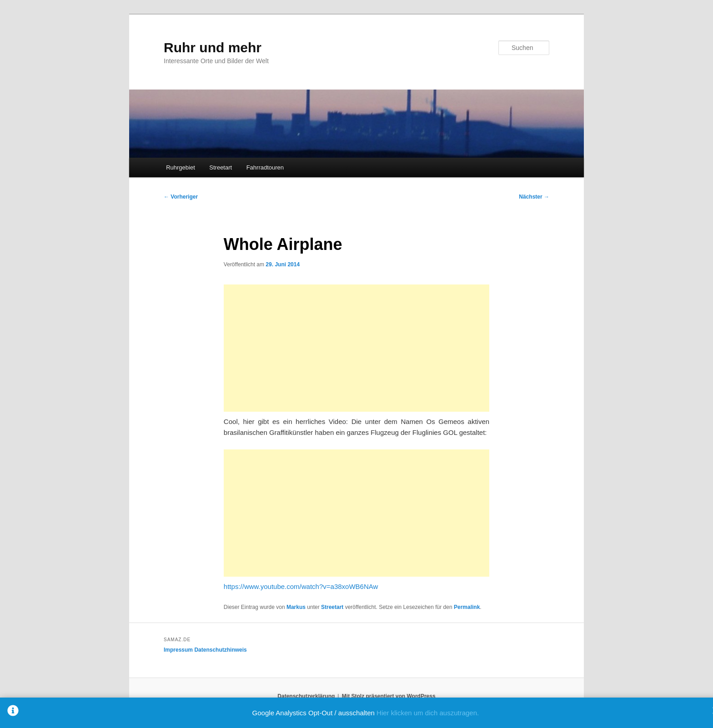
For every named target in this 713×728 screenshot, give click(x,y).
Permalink (467, 607)
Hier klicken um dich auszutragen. (428, 713)
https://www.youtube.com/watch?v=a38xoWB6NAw (301, 586)
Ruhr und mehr (213, 47)
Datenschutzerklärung (306, 696)
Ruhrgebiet (181, 167)
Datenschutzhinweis (220, 650)
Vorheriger (181, 197)
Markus (296, 607)
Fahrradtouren (265, 167)
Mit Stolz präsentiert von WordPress (389, 696)
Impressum (178, 650)
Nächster (534, 197)
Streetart (221, 167)
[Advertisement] (356, 348)
